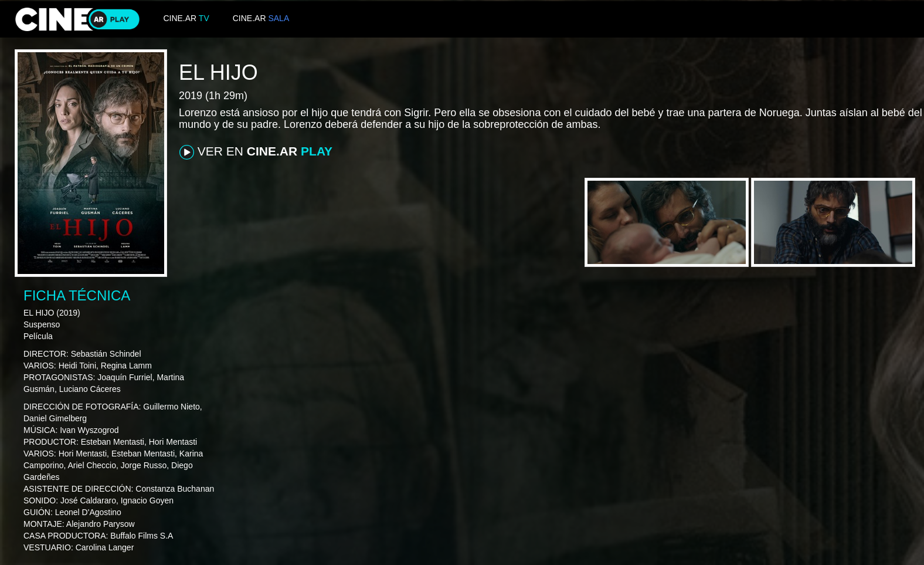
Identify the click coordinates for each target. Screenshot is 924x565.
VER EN (256, 152)
